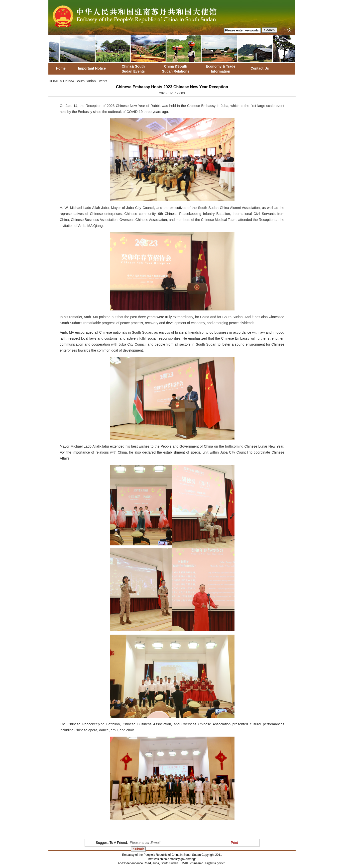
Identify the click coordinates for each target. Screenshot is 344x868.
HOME (54, 81)
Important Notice (92, 68)
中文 (288, 30)
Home (61, 68)
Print (234, 843)
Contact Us (260, 68)
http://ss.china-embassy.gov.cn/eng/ (172, 859)
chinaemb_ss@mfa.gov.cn (208, 863)
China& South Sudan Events (85, 81)
